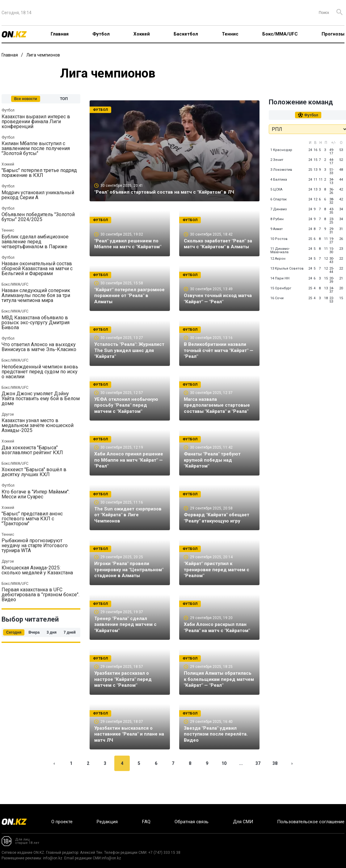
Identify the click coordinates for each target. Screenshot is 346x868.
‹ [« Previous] (54, 785)
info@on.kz (53, 858)
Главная (60, 34)
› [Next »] (292, 785)
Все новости (26, 99)
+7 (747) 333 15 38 (164, 853)
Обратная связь (192, 822)
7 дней (70, 632)
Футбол (101, 34)
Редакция (107, 822)
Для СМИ (243, 822)
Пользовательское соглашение (311, 822)
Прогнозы (333, 34)
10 (224, 785)
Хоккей (142, 34)
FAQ (146, 822)
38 (275, 785)
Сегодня (14, 632)
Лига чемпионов (43, 55)
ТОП (64, 99)
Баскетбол (186, 34)
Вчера (34, 632)
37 (258, 785)
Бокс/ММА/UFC (280, 34)
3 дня (52, 632)
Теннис (230, 34)
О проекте (62, 822)
